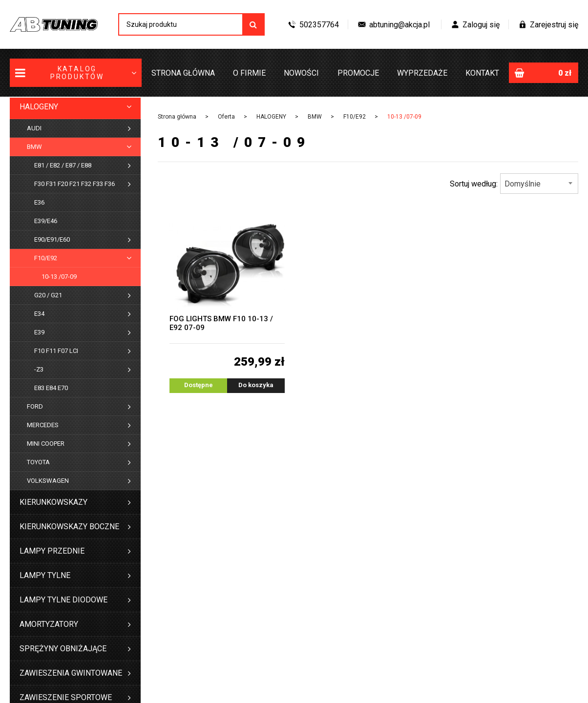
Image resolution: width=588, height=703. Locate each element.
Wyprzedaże (422, 73)
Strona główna (183, 73)
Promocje (358, 73)
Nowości (301, 73)
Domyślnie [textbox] (523, 184)
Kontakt (482, 73)
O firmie (249, 73)
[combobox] (539, 184)
